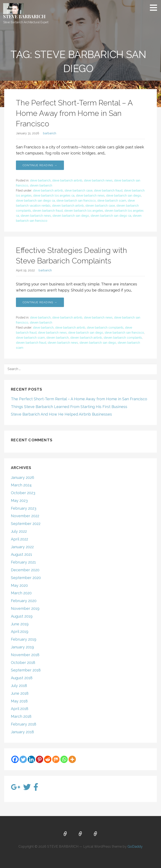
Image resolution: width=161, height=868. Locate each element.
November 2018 (25, 655)
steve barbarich (40, 180)
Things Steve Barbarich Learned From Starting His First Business (69, 407)
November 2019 (25, 608)
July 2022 (19, 531)
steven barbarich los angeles (84, 211)
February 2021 (23, 562)
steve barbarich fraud (108, 190)
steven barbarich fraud (48, 211)
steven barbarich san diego (71, 216)
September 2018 (26, 670)
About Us (80, 834)
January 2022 (22, 547)
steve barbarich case (79, 190)
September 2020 (26, 578)
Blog (96, 834)
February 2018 (24, 724)
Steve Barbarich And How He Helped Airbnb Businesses (61, 414)
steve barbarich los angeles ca (54, 196)
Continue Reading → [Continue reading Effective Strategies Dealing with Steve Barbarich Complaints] (40, 302)
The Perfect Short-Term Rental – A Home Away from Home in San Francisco (74, 113)
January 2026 (23, 477)
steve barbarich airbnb (67, 180)
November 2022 (25, 516)
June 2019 (20, 624)
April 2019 (20, 632)
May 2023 (19, 501)
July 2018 (19, 686)
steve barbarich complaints (105, 328)
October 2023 (23, 493)
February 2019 (24, 639)
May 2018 (19, 701)
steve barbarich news (98, 180)
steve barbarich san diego (124, 196)
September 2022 (26, 524)
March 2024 (21, 485)
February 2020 (24, 601)
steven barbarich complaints (123, 338)
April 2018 (20, 709)
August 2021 (21, 554)
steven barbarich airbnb (68, 206)
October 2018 (23, 663)
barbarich (50, 133)
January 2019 (22, 647)
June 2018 (20, 693)
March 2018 (21, 716)
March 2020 (21, 593)
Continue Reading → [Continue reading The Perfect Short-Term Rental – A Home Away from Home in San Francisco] (40, 165)
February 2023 (24, 508)
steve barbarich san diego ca (35, 201)
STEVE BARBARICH (24, 16)
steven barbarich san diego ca (111, 216)
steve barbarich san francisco (76, 201)
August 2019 (22, 616)
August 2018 (22, 678)
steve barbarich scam (112, 201)
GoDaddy (135, 847)
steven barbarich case (100, 206)
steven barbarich (41, 185)
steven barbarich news (36, 216)
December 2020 (25, 570)
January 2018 (22, 732)
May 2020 (19, 585)
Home (65, 834)
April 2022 (19, 539)
